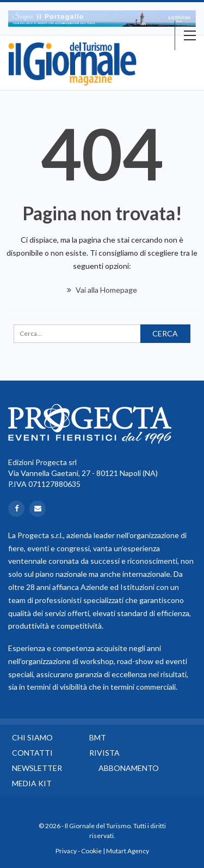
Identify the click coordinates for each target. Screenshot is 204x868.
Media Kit (32, 783)
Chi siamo (32, 737)
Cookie (91, 851)
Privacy (66, 851)
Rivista (104, 753)
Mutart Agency (128, 851)
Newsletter (37, 768)
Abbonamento (129, 768)
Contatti (32, 753)
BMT (98, 737)
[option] (102, 19)
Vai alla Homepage (102, 290)
